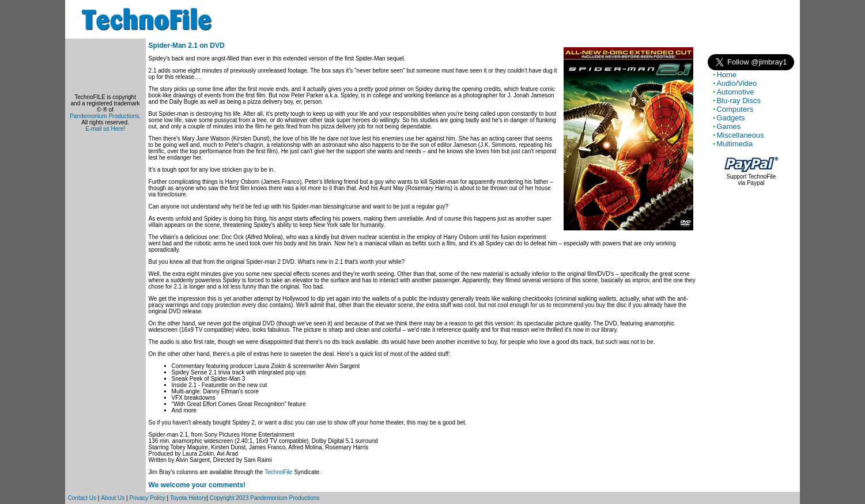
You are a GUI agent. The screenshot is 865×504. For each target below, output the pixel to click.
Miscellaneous (740, 135)
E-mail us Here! (105, 129)
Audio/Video (736, 83)
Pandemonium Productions (104, 116)
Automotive (735, 92)
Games (728, 126)
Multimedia (734, 144)
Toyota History (188, 498)
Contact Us (82, 498)
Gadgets (730, 118)
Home (726, 75)
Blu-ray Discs (739, 101)
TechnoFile (278, 472)
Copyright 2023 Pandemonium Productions (265, 498)
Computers (735, 109)
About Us (113, 498)
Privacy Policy (148, 498)
